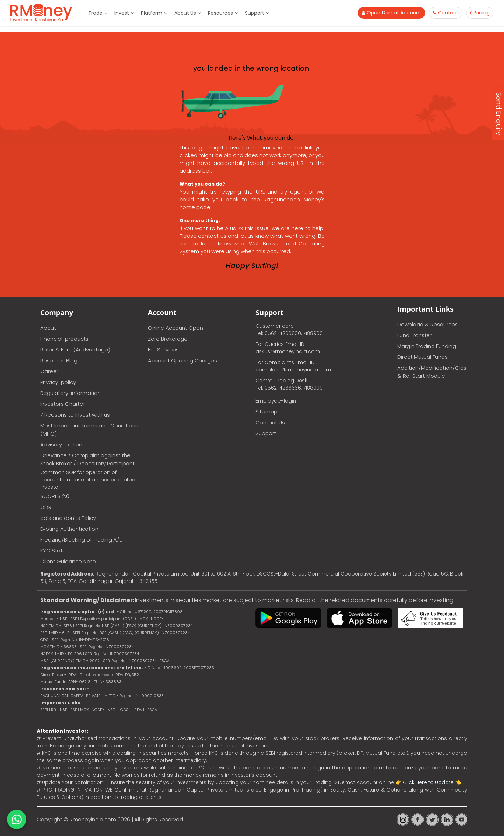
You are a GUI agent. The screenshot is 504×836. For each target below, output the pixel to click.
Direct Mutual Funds (422, 357)
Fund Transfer (414, 335)
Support (255, 13)
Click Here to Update (428, 782)
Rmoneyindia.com (93, 819)
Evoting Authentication (69, 529)
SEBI (44, 710)
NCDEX (98, 710)
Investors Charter (63, 404)
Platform (152, 13)
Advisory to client (62, 444)
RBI (54, 710)
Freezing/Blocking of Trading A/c (81, 540)
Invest (122, 13)
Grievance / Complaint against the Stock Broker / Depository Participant (87, 459)
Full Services (163, 350)
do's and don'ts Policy (68, 518)
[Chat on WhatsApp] (17, 819)
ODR (46, 507)
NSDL (113, 710)
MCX (84, 710)
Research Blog (59, 360)
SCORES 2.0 (55, 496)
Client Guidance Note (68, 561)
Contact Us (270, 422)
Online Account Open (176, 328)
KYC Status (54, 551)
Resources (220, 13)
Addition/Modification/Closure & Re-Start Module (432, 372)
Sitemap (267, 412)
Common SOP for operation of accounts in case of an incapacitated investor (88, 480)
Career (49, 371)
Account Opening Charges (183, 360)
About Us (185, 13)
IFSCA (164, 661)
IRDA (138, 710)
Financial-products (64, 339)
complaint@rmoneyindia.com (293, 370)
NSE (64, 710)
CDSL (125, 710)
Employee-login (276, 401)
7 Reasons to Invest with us (75, 415)
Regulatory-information (71, 393)
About (48, 328)
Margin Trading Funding (427, 346)
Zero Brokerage (168, 339)
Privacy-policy (58, 382)
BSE (74, 710)
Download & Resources (428, 324)
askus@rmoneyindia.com (288, 351)
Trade (95, 13)
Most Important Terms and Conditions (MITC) (89, 430)
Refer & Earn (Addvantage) (75, 350)
